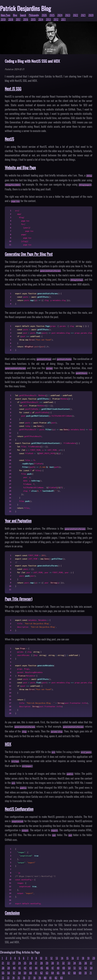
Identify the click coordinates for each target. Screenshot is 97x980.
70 (86, 973)
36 (86, 963)
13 (57, 958)
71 (91, 973)
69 (80, 973)
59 (25, 973)
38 (3, 968)
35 (80, 963)
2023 (68, 15)
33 (69, 963)
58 (19, 973)
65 (58, 973)
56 (9, 973)
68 (75, 973)
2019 (3, 19)
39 (9, 968)
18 (83, 958)
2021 (83, 15)
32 (63, 963)
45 (42, 968)
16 (73, 958)
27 (36, 963)
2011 (63, 19)
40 (14, 968)
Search (23, 15)
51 (75, 968)
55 (3, 973)
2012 (56, 19)
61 (36, 973)
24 (19, 963)
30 (53, 963)
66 (64, 973)
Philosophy (34, 15)
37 (91, 963)
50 (69, 968)
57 (14, 973)
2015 (33, 19)
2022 (76, 15)
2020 (91, 15)
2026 (44, 15)
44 (36, 968)
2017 (18, 19)
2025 (52, 15)
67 (69, 973)
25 (25, 963)
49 (64, 968)
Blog (15, 15)
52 (80, 968)
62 (41, 973)
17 (78, 958)
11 (46, 958)
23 (14, 963)
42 (25, 968)
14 (62, 958)
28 (41, 963)
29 (47, 963)
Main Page (5, 15)
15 (67, 958)
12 (51, 958)
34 (75, 963)
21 (3, 963)
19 (88, 958)
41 (20, 968)
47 (53, 968)
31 (58, 963)
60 (31, 973)
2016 (26, 19)
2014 (41, 19)
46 (47, 968)
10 (41, 958)
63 (47, 973)
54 (91, 968)
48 (58, 968)
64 (53, 973)
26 (31, 963)
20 (94, 958)
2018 (11, 19)
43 (31, 968)
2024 (60, 15)
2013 (48, 19)
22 (8, 963)
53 (86, 968)
